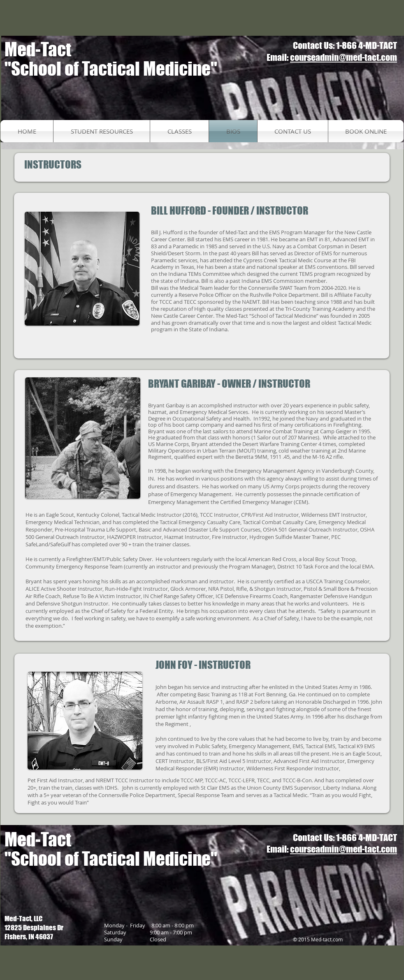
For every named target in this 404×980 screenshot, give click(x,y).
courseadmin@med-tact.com (344, 57)
